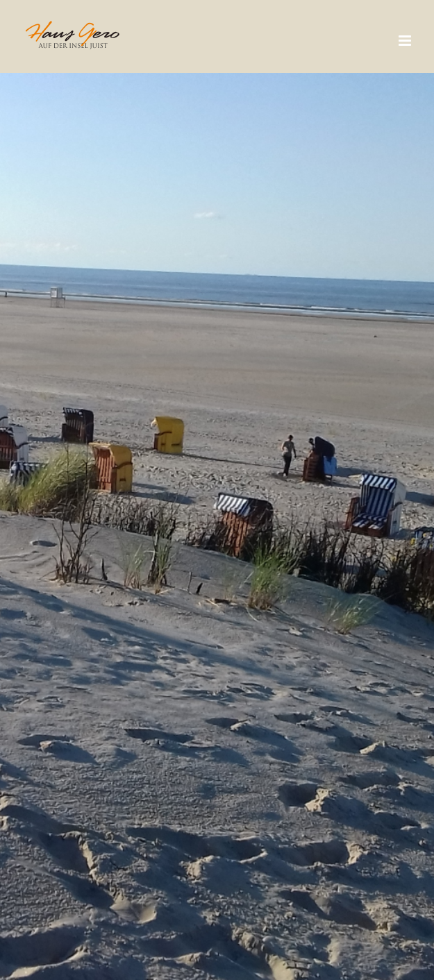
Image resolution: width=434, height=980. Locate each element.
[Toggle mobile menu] (406, 41)
